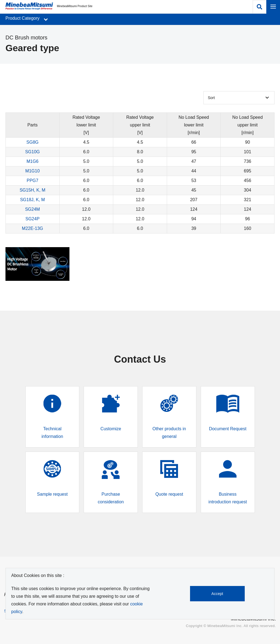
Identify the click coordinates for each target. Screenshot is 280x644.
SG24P (33, 219)
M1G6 (33, 161)
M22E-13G (32, 228)
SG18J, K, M (32, 200)
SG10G (32, 152)
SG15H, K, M (33, 190)
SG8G (33, 142)
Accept (218, 594)
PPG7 (32, 181)
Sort (211, 98)
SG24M (33, 209)
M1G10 (33, 171)
